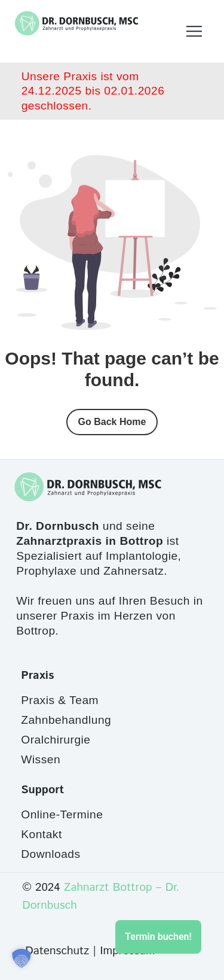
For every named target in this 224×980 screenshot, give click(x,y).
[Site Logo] (76, 23)
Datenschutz (57, 951)
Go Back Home (112, 422)
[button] (22, 958)
